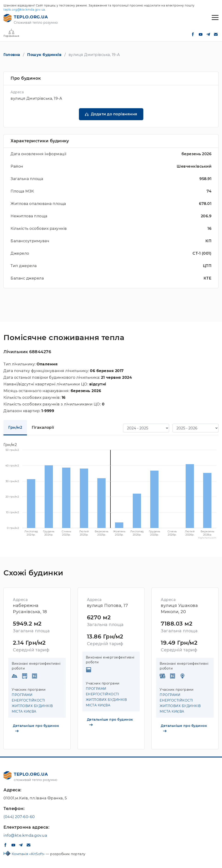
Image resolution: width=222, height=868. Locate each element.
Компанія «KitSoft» (29, 854)
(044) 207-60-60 (19, 817)
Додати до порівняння (114, 114)
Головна (12, 55)
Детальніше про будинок (36, 728)
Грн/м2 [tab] (15, 427)
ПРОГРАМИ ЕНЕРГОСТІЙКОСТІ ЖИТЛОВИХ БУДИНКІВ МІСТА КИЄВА (32, 703)
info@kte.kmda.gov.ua (25, 835)
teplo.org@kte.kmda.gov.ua (24, 10)
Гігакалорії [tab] (43, 427)
